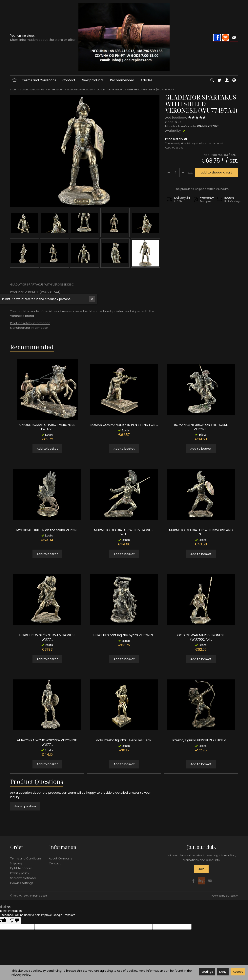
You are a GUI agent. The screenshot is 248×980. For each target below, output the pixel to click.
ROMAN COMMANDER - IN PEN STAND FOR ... (124, 425)
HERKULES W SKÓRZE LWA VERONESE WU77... (47, 637)
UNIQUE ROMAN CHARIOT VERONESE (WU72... (47, 427)
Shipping (16, 863)
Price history (176, 139)
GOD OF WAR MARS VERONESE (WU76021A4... (201, 637)
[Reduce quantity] (183, 172)
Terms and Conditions (39, 80)
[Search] (212, 80)
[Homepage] (124, 37)
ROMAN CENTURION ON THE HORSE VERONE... (201, 427)
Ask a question (25, 806)
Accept (238, 972)
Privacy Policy (21, 975)
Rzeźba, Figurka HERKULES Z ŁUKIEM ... (201, 740)
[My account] (227, 80)
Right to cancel (21, 868)
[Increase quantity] (169, 172)
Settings (207, 972)
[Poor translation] (14, 920)
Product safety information (30, 323)
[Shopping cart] (219, 80)
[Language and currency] (234, 80)
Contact (69, 80)
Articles (146, 80)
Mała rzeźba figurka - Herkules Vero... (124, 740)
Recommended (122, 80)
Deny (223, 972)
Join (201, 869)
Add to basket (47, 449)
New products (93, 80)
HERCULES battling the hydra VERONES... (124, 635)
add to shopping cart (216, 172)
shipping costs (39, 895)
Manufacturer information (29, 328)
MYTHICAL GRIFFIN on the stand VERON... (47, 530)
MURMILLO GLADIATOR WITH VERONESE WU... (124, 532)
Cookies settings (22, 882)
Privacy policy (20, 873)
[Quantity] (176, 172)
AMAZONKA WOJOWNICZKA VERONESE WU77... (47, 742)
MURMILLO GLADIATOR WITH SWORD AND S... (201, 532)
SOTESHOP (232, 895)
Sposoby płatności (23, 877)
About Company (61, 858)
